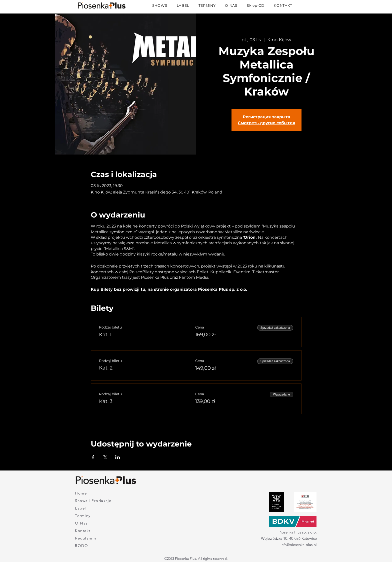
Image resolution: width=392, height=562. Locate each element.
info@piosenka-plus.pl (299, 545)
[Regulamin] (93, 538)
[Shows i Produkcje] (101, 501)
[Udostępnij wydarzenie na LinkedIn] (118, 457)
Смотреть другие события (266, 123)
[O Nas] (93, 523)
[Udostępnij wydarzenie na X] (105, 457)
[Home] (93, 493)
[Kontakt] (93, 531)
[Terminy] (90, 516)
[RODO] (93, 546)
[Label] (90, 508)
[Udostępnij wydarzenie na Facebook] (93, 457)
